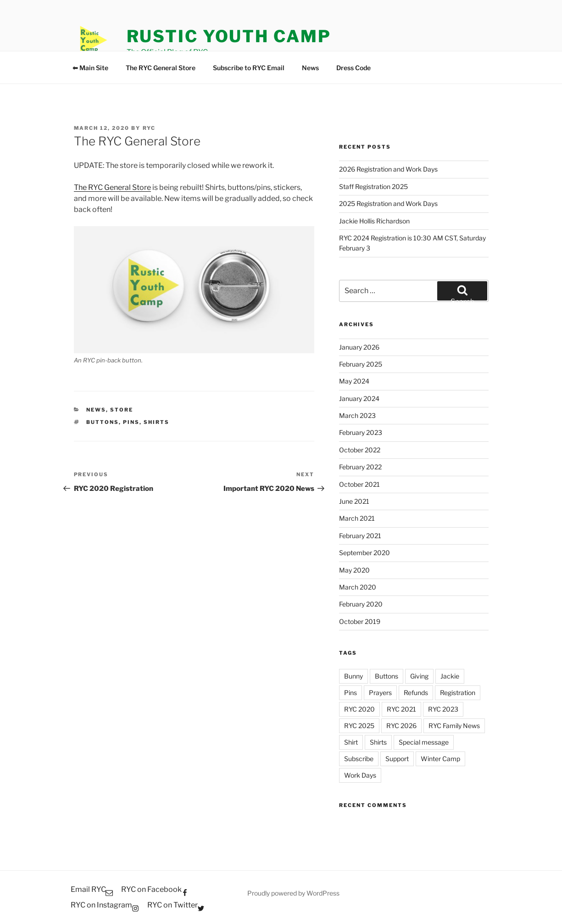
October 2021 (359, 484)
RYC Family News (454, 726)
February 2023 (361, 432)
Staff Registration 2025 (373, 186)
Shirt (351, 742)
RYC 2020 (359, 709)
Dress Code (353, 68)
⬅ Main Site (90, 68)
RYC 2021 (401, 709)
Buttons (103, 422)
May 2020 (354, 570)
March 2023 (357, 415)
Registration (458, 693)
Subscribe (359, 759)
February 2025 (361, 364)
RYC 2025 (359, 726)
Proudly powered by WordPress (293, 893)
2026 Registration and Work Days (388, 169)
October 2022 (360, 450)
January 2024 (359, 398)
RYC (149, 128)
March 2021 (357, 518)
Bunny (353, 676)
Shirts (156, 422)
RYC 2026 (401, 726)
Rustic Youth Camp (229, 36)
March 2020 (358, 587)
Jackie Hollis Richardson (374, 221)
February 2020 (361, 604)
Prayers (380, 693)
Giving (419, 676)
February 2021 (360, 536)
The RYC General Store (161, 68)
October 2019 (360, 621)
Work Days (360, 775)
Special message (424, 742)
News (310, 68)
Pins (131, 422)
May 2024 (354, 381)
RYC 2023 (443, 709)
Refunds (416, 693)
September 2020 (364, 553)
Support (397, 759)
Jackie (450, 676)
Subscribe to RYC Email (249, 68)
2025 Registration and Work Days (388, 203)
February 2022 (360, 467)
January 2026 (359, 347)
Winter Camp (440, 759)
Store (122, 410)
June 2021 (354, 501)
